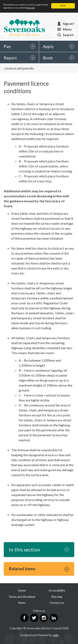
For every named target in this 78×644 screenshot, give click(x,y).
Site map (57, 597)
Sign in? (69, 24)
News (22, 603)
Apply (48, 46)
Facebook (24, 618)
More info (31, 8)
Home (22, 590)
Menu (67, 29)
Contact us (57, 603)
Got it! (63, 6)
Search (68, 35)
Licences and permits (19, 68)
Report (10, 58)
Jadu (56, 635)
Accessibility (57, 590)
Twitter (34, 618)
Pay (7, 46)
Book (48, 58)
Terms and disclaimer (22, 597)
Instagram (44, 618)
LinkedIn (54, 618)
